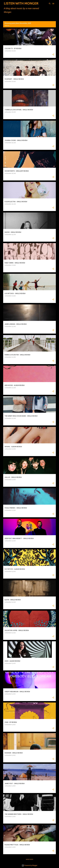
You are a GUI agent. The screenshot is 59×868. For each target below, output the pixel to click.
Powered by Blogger (30, 865)
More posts (29, 859)
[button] (53, 55)
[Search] (50, 4)
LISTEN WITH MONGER (21, 3)
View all (7, 26)
